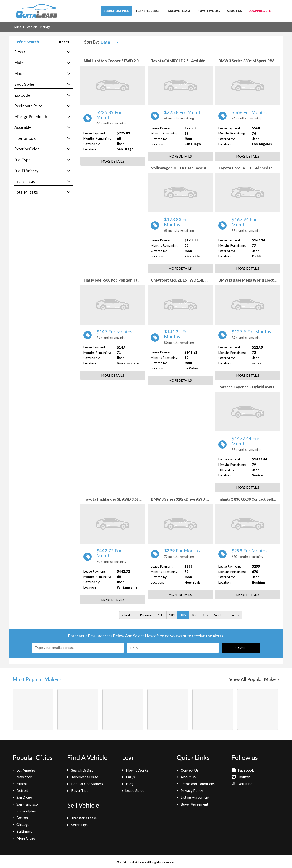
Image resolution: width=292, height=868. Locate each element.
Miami (20, 784)
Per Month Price (28, 106)
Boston (20, 818)
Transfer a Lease (82, 818)
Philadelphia (24, 811)
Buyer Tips (78, 790)
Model (20, 74)
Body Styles (25, 84)
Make (19, 63)
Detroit (20, 790)
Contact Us (188, 770)
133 (161, 615)
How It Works (209, 11)
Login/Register (261, 11)
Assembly (23, 127)
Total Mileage (26, 192)
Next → (219, 615)
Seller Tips (77, 825)
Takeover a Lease (83, 777)
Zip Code (22, 95)
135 (183, 615)
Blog (128, 784)
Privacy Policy (190, 790)
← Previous (144, 615)
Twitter (241, 777)
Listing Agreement (193, 797)
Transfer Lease (147, 11)
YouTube (242, 784)
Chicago (21, 824)
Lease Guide (133, 790)
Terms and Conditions (196, 784)
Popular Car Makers (85, 784)
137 (206, 615)
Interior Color (26, 138)
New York (22, 777)
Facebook (243, 770)
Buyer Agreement (193, 804)
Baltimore (22, 831)
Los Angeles (24, 770)
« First (126, 615)
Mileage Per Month (31, 117)
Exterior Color (27, 149)
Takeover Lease (178, 11)
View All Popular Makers (254, 679)
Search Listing (80, 770)
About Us (234, 11)
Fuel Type (22, 160)
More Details (113, 161)
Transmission (26, 181)
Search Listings (116, 11)
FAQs (128, 777)
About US (186, 777)
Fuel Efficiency (26, 171)
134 (172, 615)
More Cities (24, 838)
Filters (20, 52)
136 (194, 615)
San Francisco (25, 804)
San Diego (22, 797)
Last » (235, 615)
